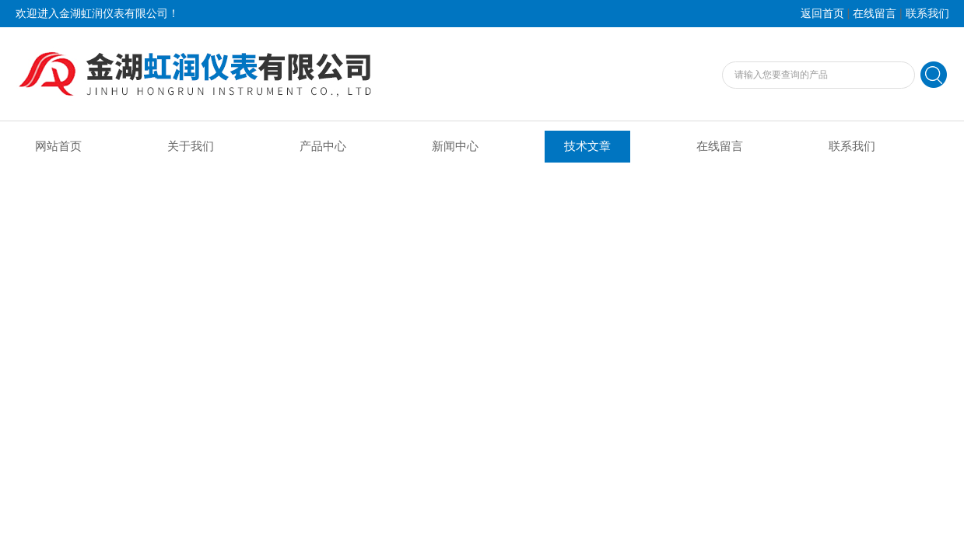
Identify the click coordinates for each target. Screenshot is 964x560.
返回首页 (822, 14)
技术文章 (587, 146)
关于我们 (191, 146)
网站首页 (58, 146)
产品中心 (323, 146)
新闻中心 (455, 146)
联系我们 (927, 14)
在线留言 (875, 14)
